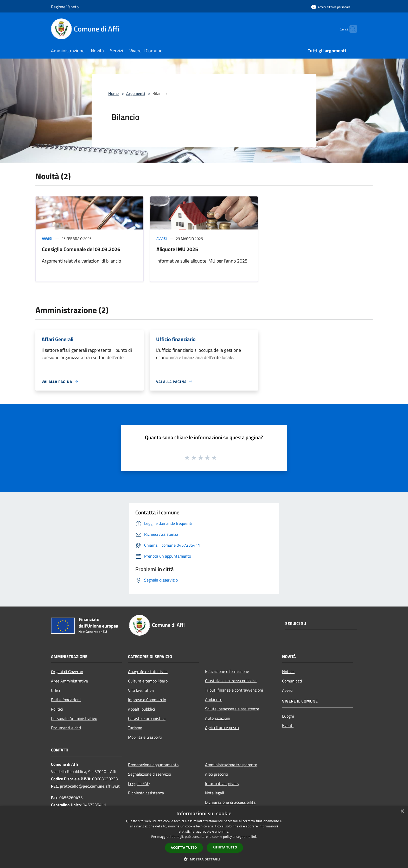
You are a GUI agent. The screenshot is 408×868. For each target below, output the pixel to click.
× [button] (402, 811)
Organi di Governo (67, 672)
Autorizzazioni (218, 718)
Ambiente (214, 699)
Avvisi (47, 238)
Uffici (56, 690)
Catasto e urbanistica (147, 718)
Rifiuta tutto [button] (225, 847)
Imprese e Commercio (147, 700)
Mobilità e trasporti (145, 737)
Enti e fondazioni (66, 700)
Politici (57, 709)
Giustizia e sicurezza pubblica (231, 681)
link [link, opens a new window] (254, 837)
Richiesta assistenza (146, 793)
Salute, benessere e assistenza (232, 709)
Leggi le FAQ (139, 783)
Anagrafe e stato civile (148, 672)
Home (113, 93)
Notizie (288, 672)
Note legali (215, 793)
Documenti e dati (66, 728)
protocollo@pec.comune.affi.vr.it (90, 786)
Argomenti (136, 93)
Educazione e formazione (227, 671)
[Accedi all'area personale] (331, 7)
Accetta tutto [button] (184, 848)
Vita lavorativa (141, 690)
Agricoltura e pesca (222, 727)
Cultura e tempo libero (148, 681)
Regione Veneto (65, 7)
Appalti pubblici (142, 709)
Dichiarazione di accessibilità (230, 802)
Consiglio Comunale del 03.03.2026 (81, 249)
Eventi (288, 725)
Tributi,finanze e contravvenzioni (234, 690)
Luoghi (288, 716)
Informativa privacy (222, 783)
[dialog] (204, 837)
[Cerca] (351, 29)
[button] (204, 859)
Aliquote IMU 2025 (177, 249)
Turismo (135, 728)
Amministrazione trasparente (231, 765)
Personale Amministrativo (74, 718)
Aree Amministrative (69, 681)
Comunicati (292, 681)
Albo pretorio (216, 774)
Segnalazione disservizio (149, 774)
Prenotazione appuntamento (153, 765)
